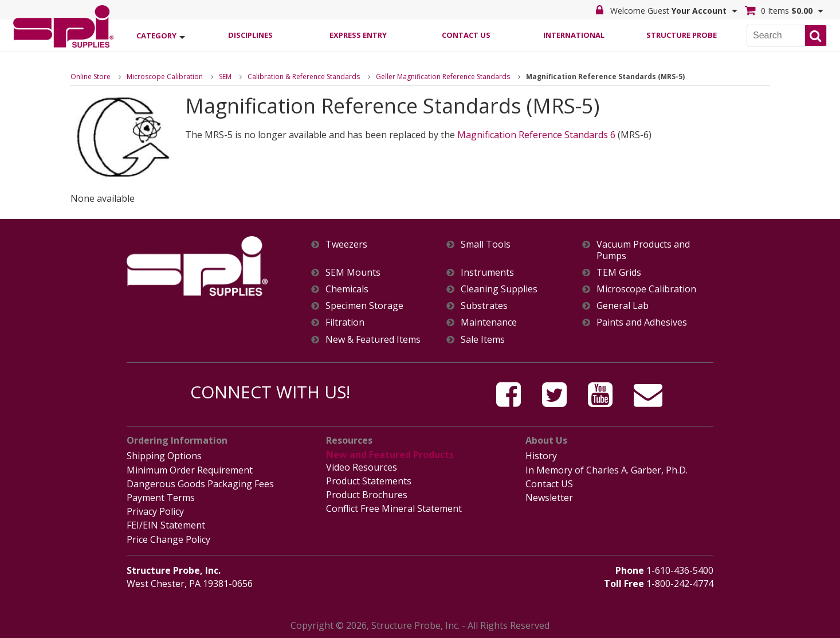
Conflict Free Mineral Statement (394, 508)
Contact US (549, 484)
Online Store (91, 77)
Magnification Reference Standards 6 (536, 135)
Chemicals (347, 289)
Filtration (345, 322)
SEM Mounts (353, 273)
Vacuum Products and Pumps (643, 250)
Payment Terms (161, 498)
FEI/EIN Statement (166, 525)
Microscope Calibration (165, 77)
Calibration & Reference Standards (304, 77)
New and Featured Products (390, 455)
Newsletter (549, 498)
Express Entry (358, 35)
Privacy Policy (155, 511)
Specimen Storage (364, 306)
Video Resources (362, 467)
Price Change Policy (168, 539)
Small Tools (486, 244)
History (541, 456)
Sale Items (483, 340)
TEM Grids (619, 273)
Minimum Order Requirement (190, 470)
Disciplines (250, 35)
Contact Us (466, 35)
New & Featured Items (373, 340)
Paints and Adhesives (642, 322)
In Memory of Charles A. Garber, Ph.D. (607, 470)
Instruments (487, 273)
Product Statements (369, 481)
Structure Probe (682, 35)
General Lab (623, 306)
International (574, 35)
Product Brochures (367, 495)
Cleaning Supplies (499, 289)
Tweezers (346, 244)
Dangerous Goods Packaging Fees (200, 484)
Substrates (484, 306)
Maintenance (489, 322)
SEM (225, 77)
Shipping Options (164, 456)
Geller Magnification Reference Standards (443, 77)
